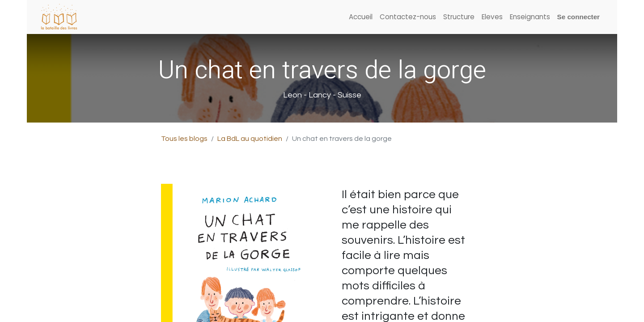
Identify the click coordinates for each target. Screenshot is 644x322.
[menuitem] (361, 17)
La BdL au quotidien (250, 139)
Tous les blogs (184, 139)
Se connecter (578, 17)
